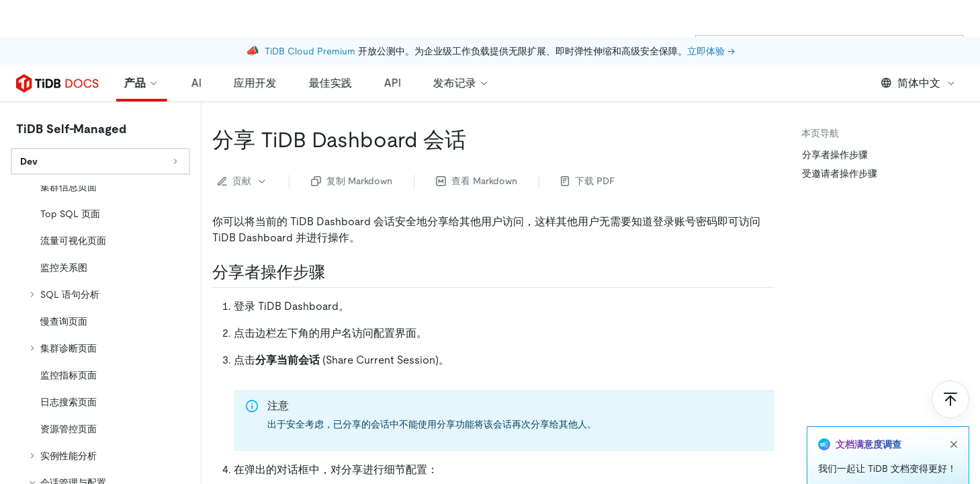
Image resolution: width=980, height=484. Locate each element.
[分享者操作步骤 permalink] (336, 272)
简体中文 (919, 83)
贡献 (242, 181)
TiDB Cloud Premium (310, 13)
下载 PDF (588, 181)
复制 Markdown (352, 181)
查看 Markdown (477, 181)
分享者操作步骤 (835, 155)
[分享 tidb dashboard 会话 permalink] (477, 140)
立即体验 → (711, 13)
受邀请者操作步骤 (840, 173)
